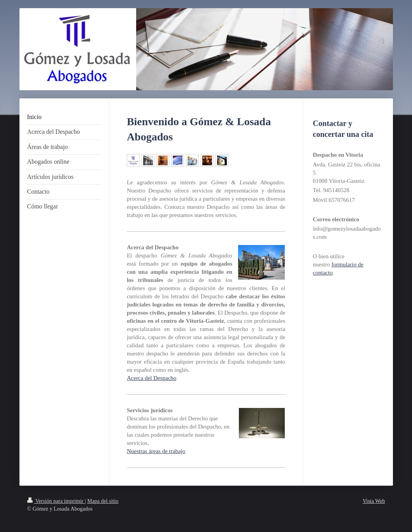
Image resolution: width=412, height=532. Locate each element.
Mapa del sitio (103, 501)
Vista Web (374, 501)
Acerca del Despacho (152, 378)
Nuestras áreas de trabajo (156, 451)
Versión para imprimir (56, 501)
